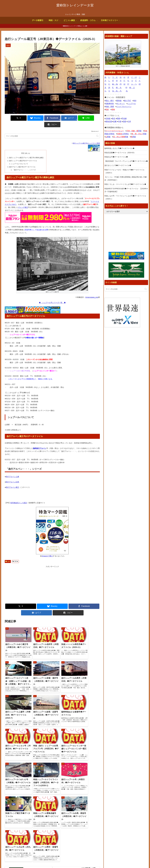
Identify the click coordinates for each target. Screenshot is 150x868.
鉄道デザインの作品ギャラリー (118, 835)
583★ (15, 554)
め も (119, 87)
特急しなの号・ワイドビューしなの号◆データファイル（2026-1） (125, 197)
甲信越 (124, 118)
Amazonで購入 (47, 549)
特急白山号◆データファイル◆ (116, 157)
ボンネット (121, 104)
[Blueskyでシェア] (28, 118)
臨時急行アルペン (40, 441)
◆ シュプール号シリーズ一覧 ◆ (52, 296)
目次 (23, 147)
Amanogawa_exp (92, 290)
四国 (124, 121)
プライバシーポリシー (138, 861)
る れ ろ (117, 91)
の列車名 (123, 134)
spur (8, 554)
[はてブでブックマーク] (60, 118)
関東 (118, 118)
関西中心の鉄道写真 (114, 838)
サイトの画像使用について (91, 861)
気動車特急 (110, 104)
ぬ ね (115, 84)
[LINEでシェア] (76, 118)
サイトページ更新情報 (64, 815)
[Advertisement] (29, 578)
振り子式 (127, 101)
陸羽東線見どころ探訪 (19, 496)
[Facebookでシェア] (44, 118)
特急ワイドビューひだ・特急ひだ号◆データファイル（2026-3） (124, 171)
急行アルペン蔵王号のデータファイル (22, 160)
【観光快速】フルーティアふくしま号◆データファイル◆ (126, 161)
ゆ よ (132, 87)
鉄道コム (110, 826)
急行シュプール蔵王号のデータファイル (23, 154)
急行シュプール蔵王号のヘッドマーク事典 (86, 137)
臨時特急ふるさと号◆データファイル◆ (119, 148)
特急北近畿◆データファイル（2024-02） (120, 153)
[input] (52, 129)
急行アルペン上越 (12, 470)
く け (134, 77)
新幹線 (119, 101)
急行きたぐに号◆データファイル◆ (118, 165)
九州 (129, 121)
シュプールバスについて (19, 157)
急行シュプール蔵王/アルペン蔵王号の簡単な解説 (26, 151)
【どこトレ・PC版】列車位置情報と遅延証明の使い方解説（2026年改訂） (126, 178)
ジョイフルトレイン (124, 107)
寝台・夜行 (110, 101)
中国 (120, 121)
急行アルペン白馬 (12, 475)
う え (115, 77)
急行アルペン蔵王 (12, 480)
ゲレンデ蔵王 (23, 200)
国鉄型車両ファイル (114, 829)
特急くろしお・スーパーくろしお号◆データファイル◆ (125, 184)
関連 (134, 131)
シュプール (132, 104)
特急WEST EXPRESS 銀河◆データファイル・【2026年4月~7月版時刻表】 (126, 190)
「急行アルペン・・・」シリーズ (24, 163)
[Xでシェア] (12, 118)
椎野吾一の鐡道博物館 (115, 832)
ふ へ (134, 84)
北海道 (108, 118)
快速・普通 (110, 107)
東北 (114, 118)
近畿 (115, 121)
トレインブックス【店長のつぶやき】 (120, 823)
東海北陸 (109, 121)
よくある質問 (108, 861)
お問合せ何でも (122, 861)
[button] (92, 118)
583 (135, 101)
